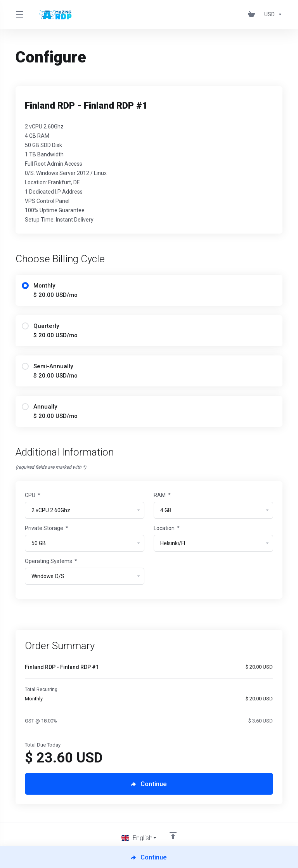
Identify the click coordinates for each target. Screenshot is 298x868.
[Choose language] (139, 838)
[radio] (25, 286)
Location (167, 528)
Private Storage (47, 528)
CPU (33, 495)
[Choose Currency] (272, 14)
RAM (162, 495)
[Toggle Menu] (19, 14)
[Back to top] (173, 836)
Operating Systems (51, 561)
